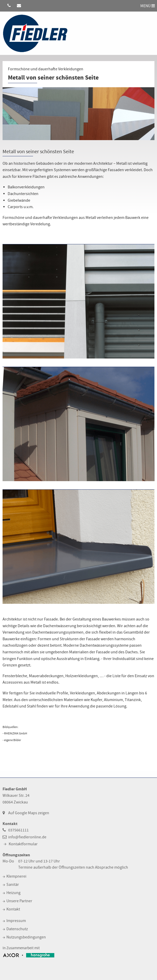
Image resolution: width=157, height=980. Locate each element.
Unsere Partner (19, 901)
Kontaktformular (23, 844)
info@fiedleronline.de (27, 837)
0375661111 (18, 830)
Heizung (13, 893)
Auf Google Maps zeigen (29, 813)
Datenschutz (17, 929)
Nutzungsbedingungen (26, 937)
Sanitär (13, 885)
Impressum (16, 921)
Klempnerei (16, 876)
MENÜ (148, 6)
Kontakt (13, 909)
